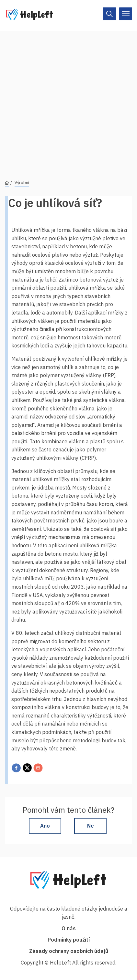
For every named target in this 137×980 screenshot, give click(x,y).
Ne (91, 826)
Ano (45, 826)
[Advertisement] (68, 99)
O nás (69, 928)
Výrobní (22, 183)
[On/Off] (109, 14)
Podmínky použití (69, 940)
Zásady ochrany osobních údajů (69, 951)
